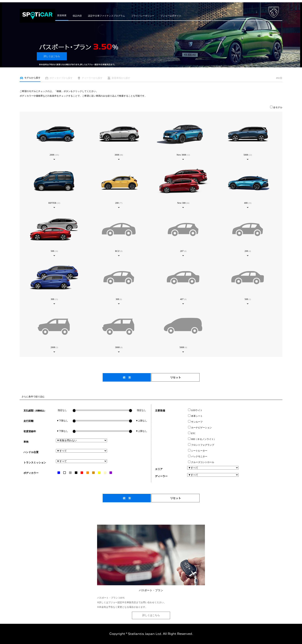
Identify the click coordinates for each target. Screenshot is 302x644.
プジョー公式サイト (171, 16)
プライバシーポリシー (143, 16)
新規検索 (62, 15)
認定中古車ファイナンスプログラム (107, 16)
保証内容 (77, 16)
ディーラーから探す (90, 78)
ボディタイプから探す (59, 78)
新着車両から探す (119, 78)
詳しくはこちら (52, 56)
